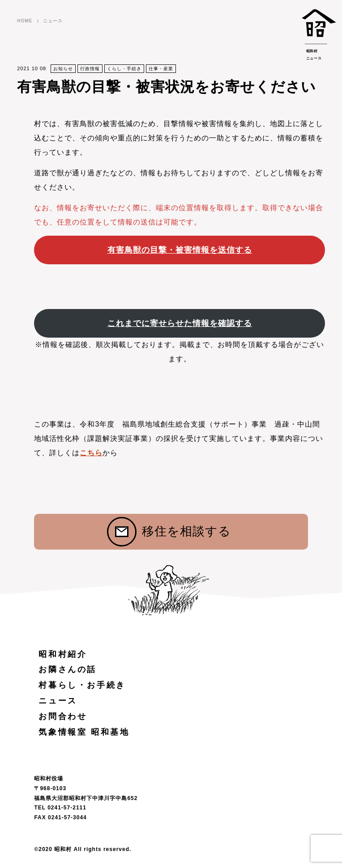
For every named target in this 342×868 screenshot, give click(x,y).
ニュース (53, 21)
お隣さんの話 (68, 669)
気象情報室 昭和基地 (84, 732)
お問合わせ (63, 716)
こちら (91, 453)
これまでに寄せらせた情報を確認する (180, 323)
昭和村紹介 (63, 654)
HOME (25, 21)
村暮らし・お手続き (82, 685)
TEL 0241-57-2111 (60, 808)
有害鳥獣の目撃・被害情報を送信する (180, 250)
